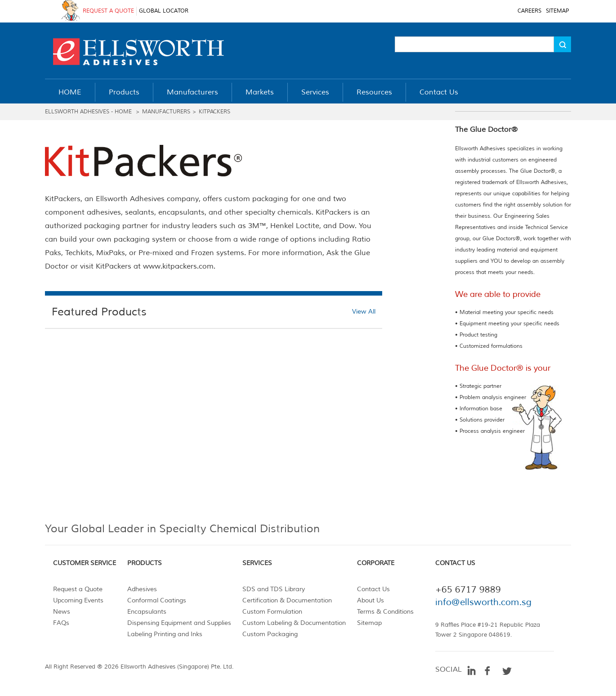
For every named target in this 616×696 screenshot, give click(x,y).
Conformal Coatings (157, 600)
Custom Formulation (272, 612)
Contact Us (373, 589)
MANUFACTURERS (166, 112)
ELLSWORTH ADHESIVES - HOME (89, 112)
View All (364, 312)
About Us (370, 600)
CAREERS (529, 11)
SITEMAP (557, 11)
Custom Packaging (270, 634)
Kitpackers (214, 112)
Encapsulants (147, 612)
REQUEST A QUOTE (108, 11)
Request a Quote (78, 589)
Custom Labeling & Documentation (294, 623)
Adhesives (142, 589)
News (62, 612)
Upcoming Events (78, 600)
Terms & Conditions (385, 612)
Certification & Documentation (287, 600)
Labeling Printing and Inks (165, 634)
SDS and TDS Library (274, 589)
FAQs (61, 623)
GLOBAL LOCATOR (164, 11)
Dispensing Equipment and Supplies (179, 623)
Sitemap (369, 623)
